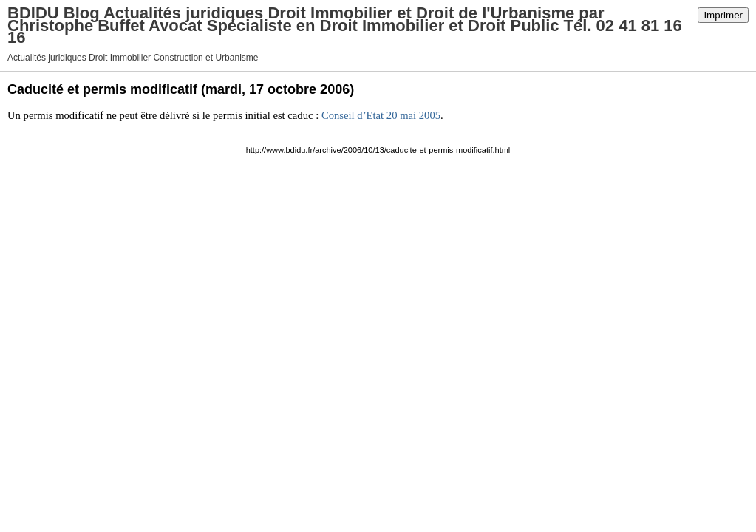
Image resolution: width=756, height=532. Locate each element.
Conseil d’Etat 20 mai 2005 (381, 115)
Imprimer (723, 15)
